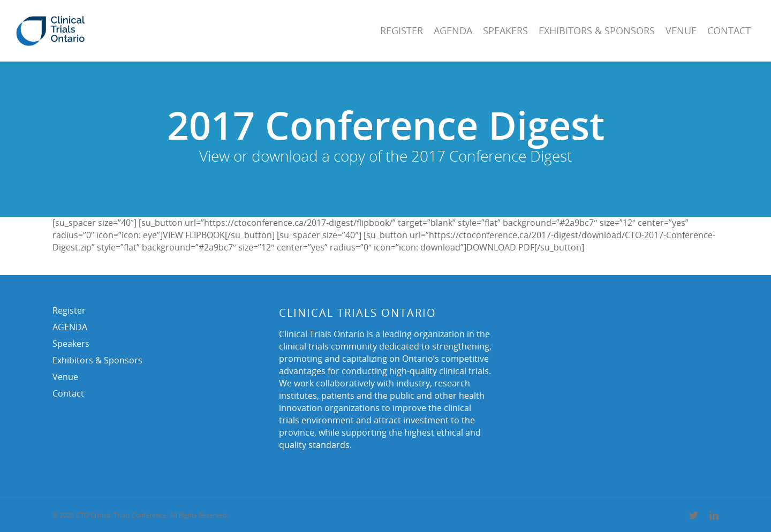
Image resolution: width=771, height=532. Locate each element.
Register (402, 31)
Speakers (505, 31)
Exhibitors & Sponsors (597, 31)
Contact (729, 31)
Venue (681, 31)
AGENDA (453, 31)
